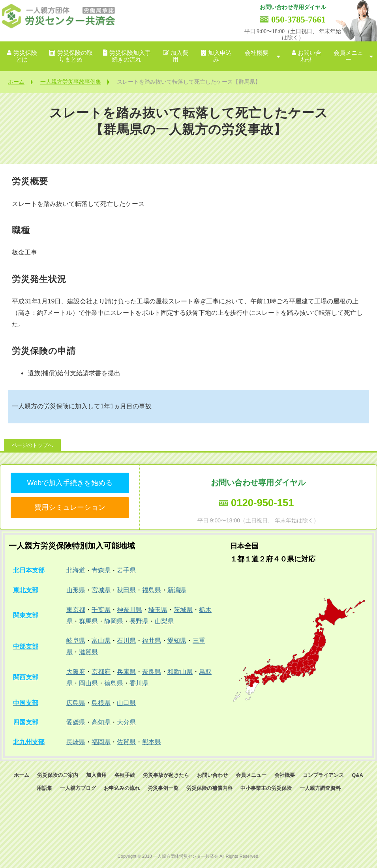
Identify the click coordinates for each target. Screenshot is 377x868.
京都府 (101, 672)
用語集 (44, 788)
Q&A (357, 775)
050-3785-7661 (298, 20)
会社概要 (257, 53)
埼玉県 (158, 610)
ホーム (16, 82)
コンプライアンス (323, 775)
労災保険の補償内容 (209, 788)
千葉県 (101, 610)
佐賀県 (126, 742)
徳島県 (114, 683)
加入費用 (179, 56)
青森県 (101, 570)
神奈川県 (129, 610)
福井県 (152, 641)
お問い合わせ (309, 56)
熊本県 (152, 742)
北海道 (76, 570)
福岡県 (101, 742)
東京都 (76, 610)
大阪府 (76, 672)
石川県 (126, 641)
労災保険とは (25, 56)
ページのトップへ (32, 445)
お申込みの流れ (122, 788)
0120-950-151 (262, 503)
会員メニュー (348, 56)
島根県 (101, 703)
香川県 (139, 683)
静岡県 (114, 621)
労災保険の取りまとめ (75, 56)
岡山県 (88, 683)
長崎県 (76, 742)
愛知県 (177, 641)
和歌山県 (180, 672)
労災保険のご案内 (58, 775)
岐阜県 (76, 641)
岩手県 (126, 570)
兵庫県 (126, 672)
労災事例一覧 (163, 788)
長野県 (139, 621)
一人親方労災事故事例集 (71, 82)
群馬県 (88, 621)
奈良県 (152, 672)
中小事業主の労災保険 (266, 788)
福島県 (152, 590)
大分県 (126, 722)
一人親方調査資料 (320, 788)
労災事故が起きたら (166, 775)
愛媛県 (76, 722)
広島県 (76, 703)
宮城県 (101, 590)
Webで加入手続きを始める (70, 483)
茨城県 (183, 610)
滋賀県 (88, 652)
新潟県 (177, 590)
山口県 (126, 703)
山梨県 (164, 621)
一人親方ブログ (78, 788)
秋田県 (126, 590)
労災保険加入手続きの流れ (130, 56)
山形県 (76, 590)
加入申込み (220, 56)
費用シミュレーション (70, 507)
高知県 (101, 722)
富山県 (101, 641)
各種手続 (125, 775)
